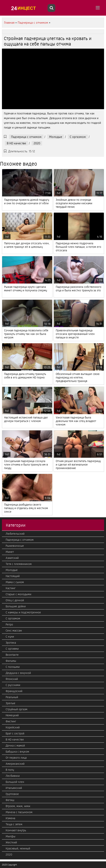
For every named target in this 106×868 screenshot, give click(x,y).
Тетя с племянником (19, 564)
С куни (10, 637)
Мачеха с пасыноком (19, 812)
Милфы (10, 836)
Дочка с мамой (15, 746)
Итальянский (14, 788)
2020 (37, 143)
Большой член (15, 782)
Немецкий (12, 715)
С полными (13, 667)
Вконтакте (12, 655)
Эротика (11, 643)
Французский (14, 691)
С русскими (13, 685)
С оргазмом (78, 137)
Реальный (12, 697)
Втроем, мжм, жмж (18, 806)
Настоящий (13, 576)
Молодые (56, 137)
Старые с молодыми (18, 594)
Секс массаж (14, 631)
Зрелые (10, 703)
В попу (10, 770)
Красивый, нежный (18, 848)
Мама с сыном (15, 582)
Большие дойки (16, 606)
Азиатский (12, 558)
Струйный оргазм (17, 709)
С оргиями (12, 649)
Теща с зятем (14, 824)
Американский (15, 764)
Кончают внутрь (16, 830)
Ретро (9, 624)
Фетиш (10, 800)
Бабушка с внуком (17, 752)
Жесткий (11, 842)
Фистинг (11, 721)
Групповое (12, 794)
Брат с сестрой (15, 733)
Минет (10, 552)
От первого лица (16, 758)
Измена (10, 818)
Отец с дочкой (15, 600)
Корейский (13, 727)
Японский (12, 679)
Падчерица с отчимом (26, 137)
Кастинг (11, 588)
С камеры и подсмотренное (23, 612)
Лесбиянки (13, 776)
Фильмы (11, 661)
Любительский (15, 534)
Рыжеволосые (15, 546)
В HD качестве (16, 143)
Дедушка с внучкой (18, 673)
